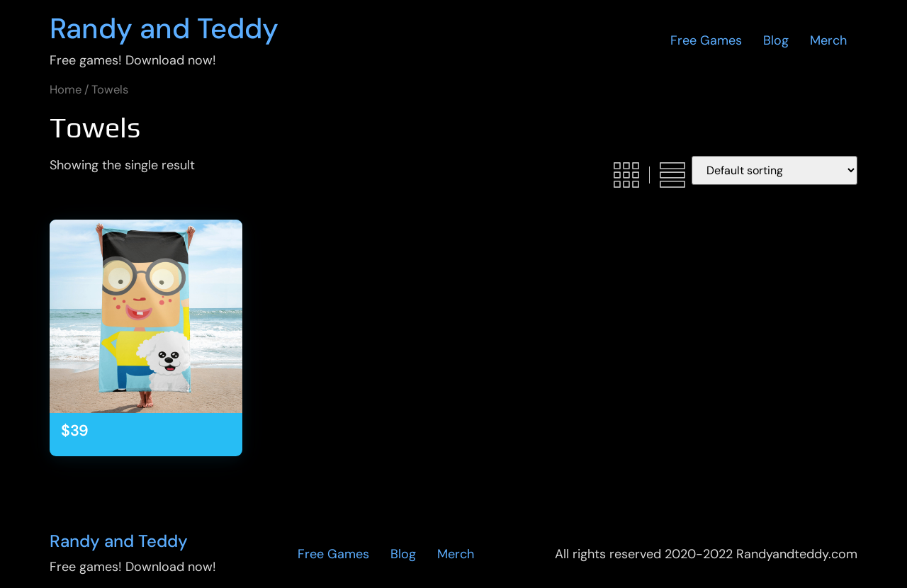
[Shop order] (774, 170)
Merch (828, 40)
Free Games (706, 40)
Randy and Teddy (164, 28)
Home (66, 90)
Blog (776, 40)
